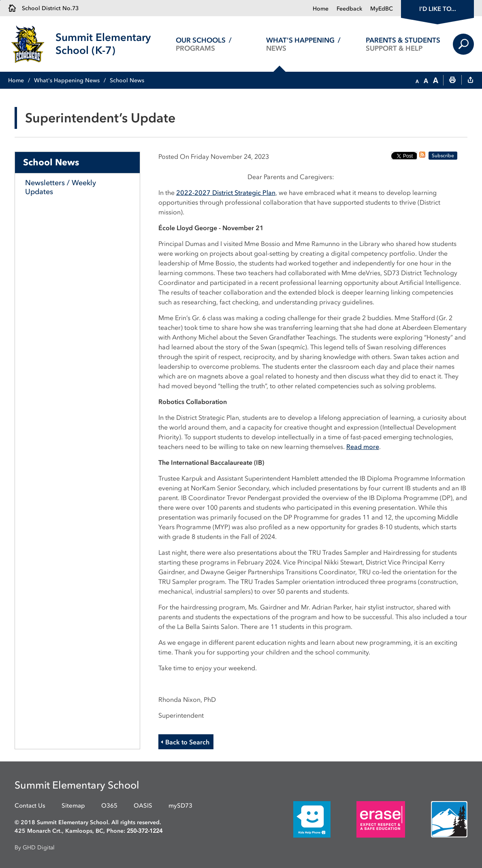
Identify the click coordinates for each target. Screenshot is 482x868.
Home (321, 9)
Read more (363, 447)
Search (463, 44)
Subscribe (443, 156)
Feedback (349, 9)
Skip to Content (0, 0)
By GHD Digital (35, 848)
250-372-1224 (145, 831)
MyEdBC (382, 9)
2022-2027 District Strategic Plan (226, 192)
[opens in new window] (300, 819)
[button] (417, 81)
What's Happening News (67, 80)
